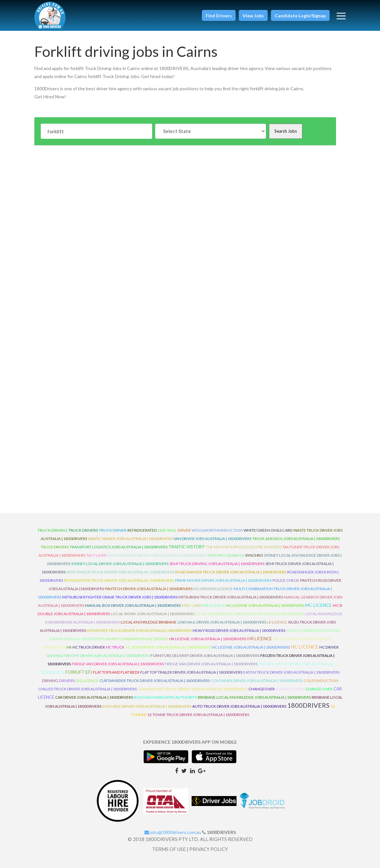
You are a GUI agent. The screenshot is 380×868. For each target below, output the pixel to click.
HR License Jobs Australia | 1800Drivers (208, 639)
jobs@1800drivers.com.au (173, 832)
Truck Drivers (55, 547)
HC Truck (115, 647)
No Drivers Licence (213, 589)
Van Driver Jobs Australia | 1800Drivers (212, 539)
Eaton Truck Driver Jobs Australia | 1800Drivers (291, 672)
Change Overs (290, 689)
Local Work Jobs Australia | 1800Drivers (152, 614)
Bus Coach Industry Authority (165, 697)
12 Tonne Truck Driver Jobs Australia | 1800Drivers (198, 715)
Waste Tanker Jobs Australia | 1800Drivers (130, 539)
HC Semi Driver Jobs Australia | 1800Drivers (168, 647)
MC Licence (319, 605)
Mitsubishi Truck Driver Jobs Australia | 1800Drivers (231, 597)
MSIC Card (191, 605)
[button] (219, 15)
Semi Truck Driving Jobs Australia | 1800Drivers (217, 564)
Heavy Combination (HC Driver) (137, 639)
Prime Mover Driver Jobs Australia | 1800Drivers (223, 580)
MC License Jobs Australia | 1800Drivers (265, 605)
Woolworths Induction (217, 530)
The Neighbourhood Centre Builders (244, 547)
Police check (286, 580)
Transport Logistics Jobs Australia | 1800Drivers (119, 547)
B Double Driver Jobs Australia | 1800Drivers (147, 706)
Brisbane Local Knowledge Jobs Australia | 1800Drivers (254, 697)
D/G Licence (87, 681)
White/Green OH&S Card (268, 530)
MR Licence (214, 605)
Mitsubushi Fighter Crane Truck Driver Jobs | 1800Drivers (120, 597)
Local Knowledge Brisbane (149, 622)
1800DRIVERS (308, 705)
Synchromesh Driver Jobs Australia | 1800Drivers (157, 555)
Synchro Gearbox (226, 555)
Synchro (254, 555)
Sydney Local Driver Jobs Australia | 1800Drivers (120, 564)
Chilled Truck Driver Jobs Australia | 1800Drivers (87, 689)
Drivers (67, 681)
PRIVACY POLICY (209, 849)
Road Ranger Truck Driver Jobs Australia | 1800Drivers (231, 572)
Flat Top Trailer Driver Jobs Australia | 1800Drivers (191, 672)
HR (69, 647)
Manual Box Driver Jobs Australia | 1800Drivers (133, 605)
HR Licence (260, 638)
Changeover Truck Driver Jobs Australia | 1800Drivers (193, 689)
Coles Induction (321, 681)
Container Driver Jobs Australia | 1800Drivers (257, 681)
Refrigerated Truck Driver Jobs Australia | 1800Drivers (119, 580)
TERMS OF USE (169, 849)
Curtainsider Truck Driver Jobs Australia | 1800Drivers (155, 681)
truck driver (113, 530)
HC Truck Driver (89, 647)
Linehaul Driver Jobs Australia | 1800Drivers (222, 622)
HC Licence (305, 647)
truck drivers (83, 530)
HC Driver (329, 647)
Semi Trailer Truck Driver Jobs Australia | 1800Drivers (120, 572)
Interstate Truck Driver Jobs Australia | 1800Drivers (139, 630)
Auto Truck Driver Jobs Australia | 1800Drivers (239, 706)
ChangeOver (262, 689)
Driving (50, 681)
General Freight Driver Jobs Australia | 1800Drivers (98, 655)
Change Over (319, 689)
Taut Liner (96, 555)
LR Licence (277, 622)
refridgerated (142, 530)
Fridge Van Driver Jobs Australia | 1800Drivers (118, 664)
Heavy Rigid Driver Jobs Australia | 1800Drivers (239, 630)
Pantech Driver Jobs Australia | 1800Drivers (149, 589)
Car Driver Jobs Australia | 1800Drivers (94, 697)
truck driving (52, 530)
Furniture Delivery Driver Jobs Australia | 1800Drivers (205, 655)
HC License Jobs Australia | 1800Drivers (251, 647)
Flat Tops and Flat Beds (116, 672)
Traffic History (187, 547)
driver (184, 530)
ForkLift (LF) (79, 672)
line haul (167, 530)
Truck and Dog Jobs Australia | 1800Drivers (296, 539)
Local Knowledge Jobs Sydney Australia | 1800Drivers (250, 614)
